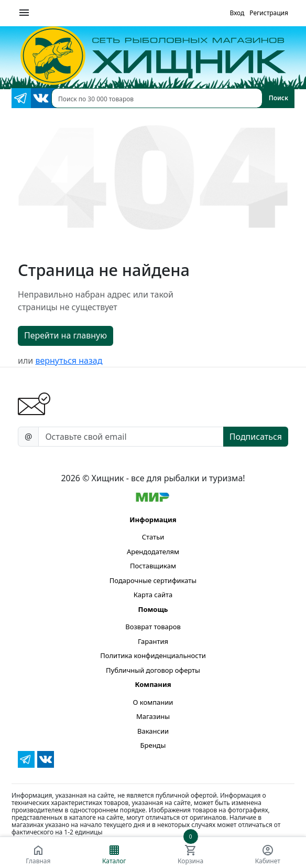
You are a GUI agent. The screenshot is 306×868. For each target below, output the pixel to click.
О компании (153, 702)
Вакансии (153, 731)
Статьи (153, 537)
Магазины (153, 716)
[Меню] (24, 13)
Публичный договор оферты (153, 670)
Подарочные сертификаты (153, 580)
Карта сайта (153, 595)
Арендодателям (153, 552)
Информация (153, 520)
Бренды (153, 745)
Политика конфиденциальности (153, 655)
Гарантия (153, 641)
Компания (153, 684)
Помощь (153, 609)
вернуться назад (69, 361)
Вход (237, 13)
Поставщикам (153, 566)
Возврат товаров (153, 627)
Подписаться (256, 437)
